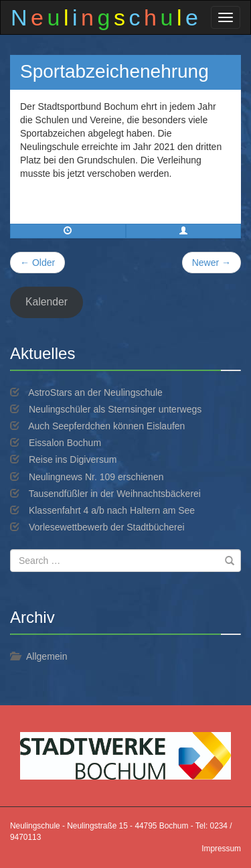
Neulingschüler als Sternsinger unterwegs (115, 409)
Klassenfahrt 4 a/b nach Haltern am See (112, 510)
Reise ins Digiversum (73, 459)
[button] (184, 231)
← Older (37, 263)
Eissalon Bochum (65, 443)
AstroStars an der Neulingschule (95, 392)
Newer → (212, 263)
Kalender (47, 302)
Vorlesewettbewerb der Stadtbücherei (107, 527)
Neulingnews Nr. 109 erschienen (96, 477)
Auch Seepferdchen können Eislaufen (106, 426)
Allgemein (47, 656)
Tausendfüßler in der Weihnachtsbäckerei (115, 494)
